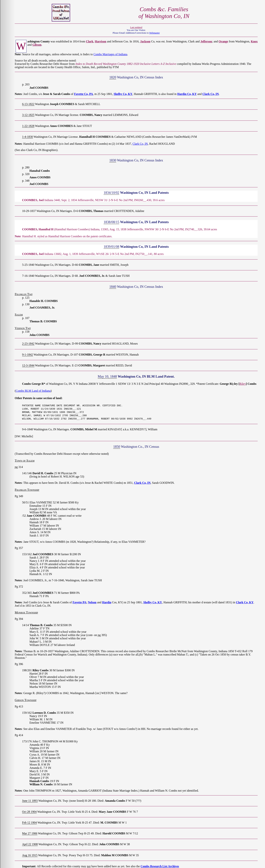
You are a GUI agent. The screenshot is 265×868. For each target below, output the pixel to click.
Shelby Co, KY (123, 94)
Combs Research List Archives (160, 866)
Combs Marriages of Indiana (110, 54)
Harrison (100, 41)
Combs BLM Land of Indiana (33, 391)
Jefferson (206, 41)
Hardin (107, 602)
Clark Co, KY (245, 602)
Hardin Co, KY (187, 94)
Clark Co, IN (211, 94)
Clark (90, 41)
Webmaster (154, 33)
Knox (254, 41)
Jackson (145, 41)
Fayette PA (79, 602)
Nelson (92, 602)
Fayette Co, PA (84, 94)
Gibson (37, 45)
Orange (223, 41)
